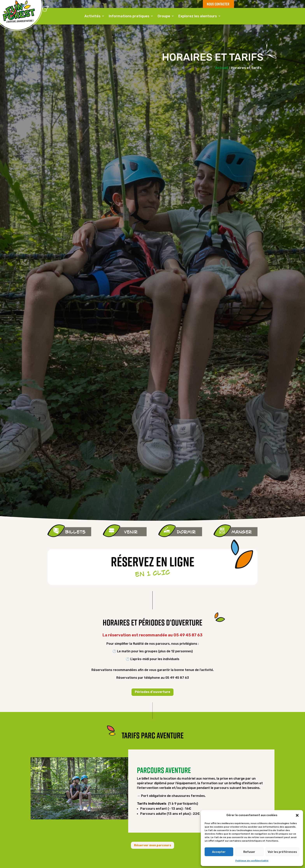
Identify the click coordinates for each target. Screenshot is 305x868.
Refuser (249, 852)
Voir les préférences (282, 852)
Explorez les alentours (198, 17)
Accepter (219, 852)
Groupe (164, 17)
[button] (297, 815)
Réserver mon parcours (152, 846)
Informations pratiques (129, 17)
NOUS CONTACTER (218, 4)
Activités (92, 17)
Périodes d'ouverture (152, 692)
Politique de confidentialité (252, 861)
